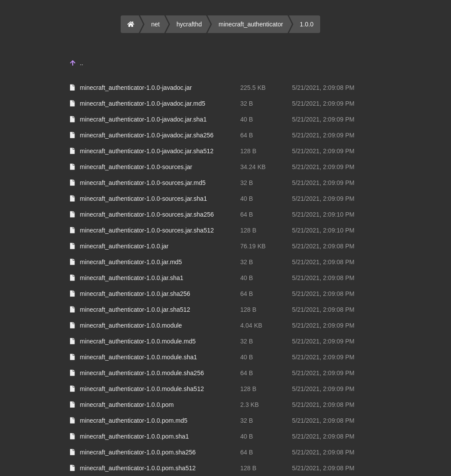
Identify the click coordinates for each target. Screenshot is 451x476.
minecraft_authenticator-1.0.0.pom (127, 405)
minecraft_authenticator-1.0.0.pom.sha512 (138, 468)
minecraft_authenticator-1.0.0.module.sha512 (142, 389)
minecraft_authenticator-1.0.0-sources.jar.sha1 (143, 199)
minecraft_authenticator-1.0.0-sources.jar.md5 (143, 183)
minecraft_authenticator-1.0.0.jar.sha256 (135, 294)
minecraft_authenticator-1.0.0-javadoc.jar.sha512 (147, 151)
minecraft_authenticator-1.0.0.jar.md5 (131, 262)
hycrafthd (189, 24)
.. (81, 63)
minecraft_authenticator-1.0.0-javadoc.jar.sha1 (143, 119)
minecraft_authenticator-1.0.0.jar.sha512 (135, 310)
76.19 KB (253, 246)
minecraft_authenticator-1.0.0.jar (124, 246)
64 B (247, 135)
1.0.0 (307, 24)
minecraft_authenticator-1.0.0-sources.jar (136, 167)
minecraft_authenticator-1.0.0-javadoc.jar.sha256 (147, 135)
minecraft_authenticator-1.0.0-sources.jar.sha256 (147, 214)
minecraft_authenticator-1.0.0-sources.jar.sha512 (147, 230)
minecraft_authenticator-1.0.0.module (131, 325)
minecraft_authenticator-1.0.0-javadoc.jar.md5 (142, 103)
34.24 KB (253, 167)
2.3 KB (250, 405)
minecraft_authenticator (251, 24)
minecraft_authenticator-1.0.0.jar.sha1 (131, 278)
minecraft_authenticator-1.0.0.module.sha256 (142, 373)
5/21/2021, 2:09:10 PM (323, 214)
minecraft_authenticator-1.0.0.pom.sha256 (138, 452)
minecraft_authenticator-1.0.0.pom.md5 (133, 421)
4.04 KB (251, 325)
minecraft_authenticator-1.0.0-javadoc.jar (136, 88)
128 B (249, 151)
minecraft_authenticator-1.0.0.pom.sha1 (134, 436)
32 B (247, 103)
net (155, 24)
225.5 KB (253, 88)
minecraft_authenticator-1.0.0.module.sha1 (138, 357)
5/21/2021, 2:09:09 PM (323, 103)
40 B (247, 119)
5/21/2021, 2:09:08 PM (323, 88)
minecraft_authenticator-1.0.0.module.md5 (138, 341)
